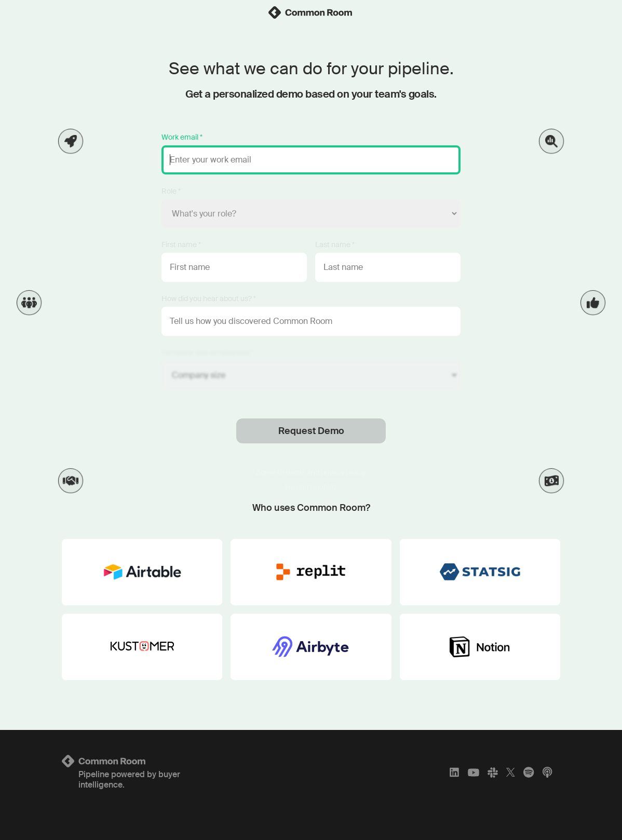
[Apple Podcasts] (547, 773)
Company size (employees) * (207, 353)
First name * (181, 245)
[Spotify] (529, 773)
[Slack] (493, 773)
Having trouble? (311, 487)
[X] (511, 773)
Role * (171, 191)
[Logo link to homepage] (144, 761)
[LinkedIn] (454, 773)
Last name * (335, 245)
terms (295, 472)
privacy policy (343, 472)
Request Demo (311, 431)
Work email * (182, 137)
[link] (311, 12)
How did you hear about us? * (209, 299)
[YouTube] (474, 773)
